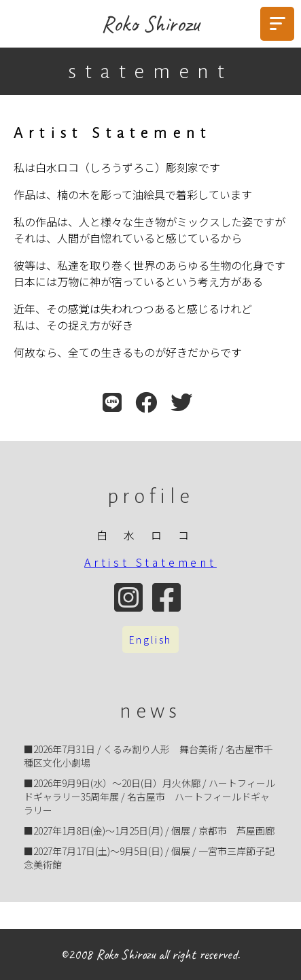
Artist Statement (150, 562)
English (151, 640)
